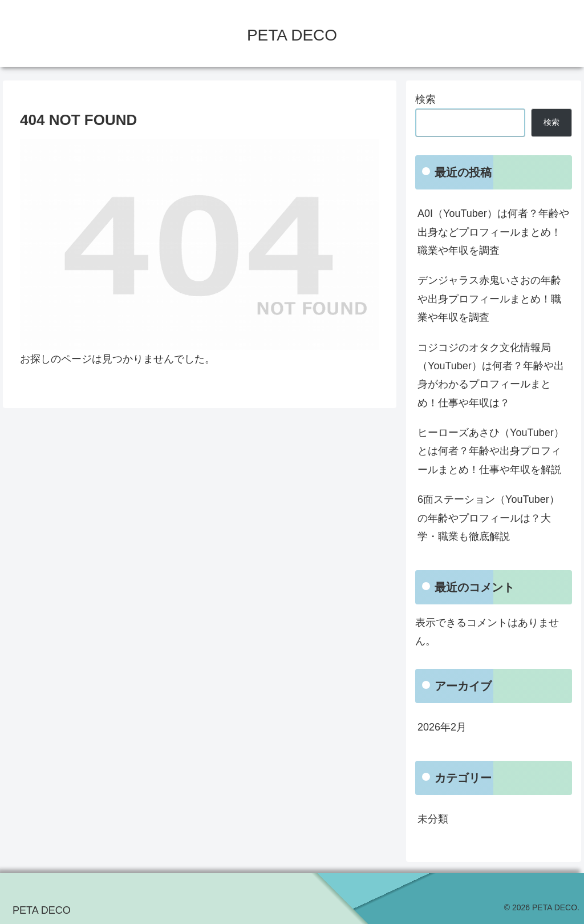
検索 (425, 99)
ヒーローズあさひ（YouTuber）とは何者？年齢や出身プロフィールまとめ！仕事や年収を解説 (491, 451)
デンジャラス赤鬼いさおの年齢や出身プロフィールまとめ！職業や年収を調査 (489, 299)
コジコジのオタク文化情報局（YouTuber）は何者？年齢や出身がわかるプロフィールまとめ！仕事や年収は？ (491, 375)
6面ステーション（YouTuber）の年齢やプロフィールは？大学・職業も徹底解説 (488, 518)
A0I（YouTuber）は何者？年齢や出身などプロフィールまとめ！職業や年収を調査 (493, 232)
